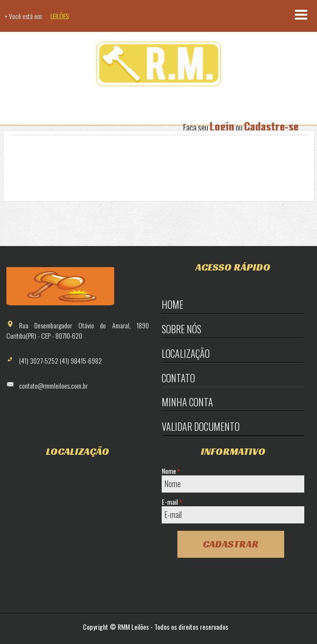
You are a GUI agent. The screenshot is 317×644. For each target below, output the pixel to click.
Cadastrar (231, 544)
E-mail (172, 502)
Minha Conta (187, 402)
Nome (171, 471)
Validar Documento (201, 426)
